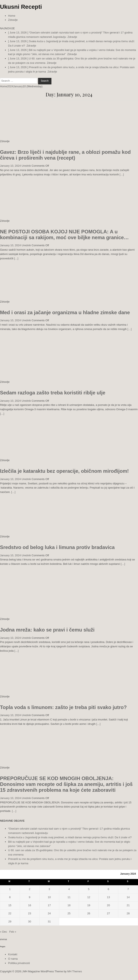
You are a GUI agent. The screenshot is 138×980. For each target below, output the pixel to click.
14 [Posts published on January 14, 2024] (128, 897)
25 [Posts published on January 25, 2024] (69, 913)
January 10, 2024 (10, 166)
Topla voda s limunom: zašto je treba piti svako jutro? (63, 707)
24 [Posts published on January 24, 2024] (49, 913)
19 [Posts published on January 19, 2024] (89, 905)
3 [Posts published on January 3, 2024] (49, 889)
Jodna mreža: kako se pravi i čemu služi (47, 630)
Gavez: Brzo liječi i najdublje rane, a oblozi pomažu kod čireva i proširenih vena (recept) (65, 155)
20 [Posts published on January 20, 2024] (108, 905)
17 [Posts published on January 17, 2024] (49, 905)
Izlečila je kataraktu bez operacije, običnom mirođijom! (64, 471)
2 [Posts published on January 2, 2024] (30, 889)
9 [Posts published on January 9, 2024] (30, 897)
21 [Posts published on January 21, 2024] (128, 905)
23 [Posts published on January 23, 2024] (29, 913)
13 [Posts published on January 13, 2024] (108, 897)
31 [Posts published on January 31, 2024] (49, 922)
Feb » (13, 932)
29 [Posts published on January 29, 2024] (10, 922)
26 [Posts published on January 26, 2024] (89, 913)
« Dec (4, 932)
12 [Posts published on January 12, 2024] (89, 897)
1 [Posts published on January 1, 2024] (10, 889)
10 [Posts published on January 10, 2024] (49, 897)
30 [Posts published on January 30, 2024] (29, 922)
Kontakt (13, 954)
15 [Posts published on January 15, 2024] (10, 905)
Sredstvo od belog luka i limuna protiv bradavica (57, 547)
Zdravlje (13, 20)
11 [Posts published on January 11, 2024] (69, 897)
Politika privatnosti (19, 963)
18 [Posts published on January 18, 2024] (69, 905)
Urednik (26, 166)
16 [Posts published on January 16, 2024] (29, 905)
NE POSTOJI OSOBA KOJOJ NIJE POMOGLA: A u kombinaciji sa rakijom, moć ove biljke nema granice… (64, 235)
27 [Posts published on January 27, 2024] (108, 913)
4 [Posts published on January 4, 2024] (69, 889)
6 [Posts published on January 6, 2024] (108, 889)
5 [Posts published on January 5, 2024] (89, 889)
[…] (122, 174)
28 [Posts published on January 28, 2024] (128, 913)
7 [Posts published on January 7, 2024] (128, 889)
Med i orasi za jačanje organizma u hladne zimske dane (65, 312)
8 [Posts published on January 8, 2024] (10, 897)
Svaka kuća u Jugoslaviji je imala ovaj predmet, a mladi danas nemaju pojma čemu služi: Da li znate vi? (70, 837)
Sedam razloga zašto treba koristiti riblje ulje (53, 393)
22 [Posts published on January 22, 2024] (10, 913)
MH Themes (75, 971)
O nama (13, 959)
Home (12, 16)
